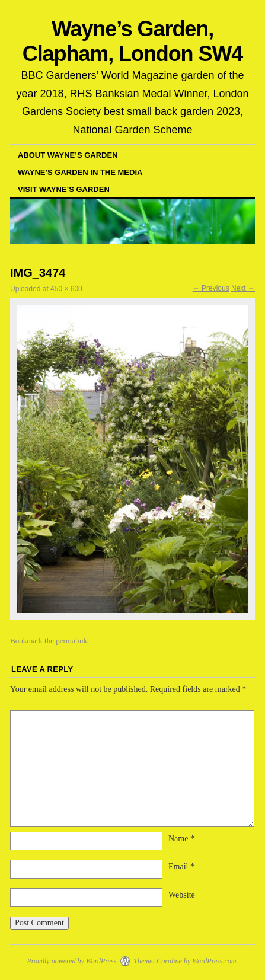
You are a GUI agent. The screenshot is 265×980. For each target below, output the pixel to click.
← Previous (211, 288)
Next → (243, 288)
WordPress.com (214, 961)
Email (181, 866)
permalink (71, 641)
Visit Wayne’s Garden (64, 189)
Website (182, 895)
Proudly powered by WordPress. (72, 961)
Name (181, 839)
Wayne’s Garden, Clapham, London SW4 (132, 41)
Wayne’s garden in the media (80, 172)
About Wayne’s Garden (68, 155)
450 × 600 (66, 289)
